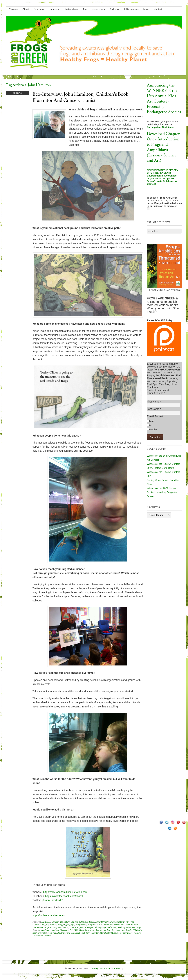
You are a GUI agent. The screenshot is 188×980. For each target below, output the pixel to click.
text (151, 425)
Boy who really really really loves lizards (113, 930)
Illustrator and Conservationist (71, 933)
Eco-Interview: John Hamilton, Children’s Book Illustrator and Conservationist (80, 97)
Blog (85, 9)
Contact (158, 9)
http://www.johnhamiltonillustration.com (65, 892)
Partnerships (71, 9)
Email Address (156, 393)
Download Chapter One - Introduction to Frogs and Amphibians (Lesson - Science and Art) (163, 147)
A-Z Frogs (46, 922)
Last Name (154, 409)
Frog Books (39, 9)
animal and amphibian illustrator (54, 930)
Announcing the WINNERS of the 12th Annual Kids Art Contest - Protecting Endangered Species (164, 99)
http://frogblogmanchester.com (50, 915)
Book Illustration (87, 930)
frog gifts (70, 925)
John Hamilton (93, 933)
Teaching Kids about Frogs (129, 927)
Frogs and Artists (95, 925)
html (152, 421)
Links (146, 9)
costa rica (52, 933)
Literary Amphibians (59, 927)
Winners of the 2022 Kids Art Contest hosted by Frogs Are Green (162, 492)
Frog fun (62, 925)
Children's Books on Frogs (82, 922)
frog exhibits (51, 925)
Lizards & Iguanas (78, 927)
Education (55, 9)
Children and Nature (60, 922)
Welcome (13, 9)
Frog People (81, 925)
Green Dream (99, 9)
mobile (153, 429)
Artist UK (74, 930)
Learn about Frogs (41, 927)
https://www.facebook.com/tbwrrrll (64, 896)
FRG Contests (131, 9)
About (26, 9)
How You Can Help (129, 925)
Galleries (115, 9)
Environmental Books (119, 922)
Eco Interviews (102, 922)
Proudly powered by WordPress (106, 969)
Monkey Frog (126, 933)
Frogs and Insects (112, 925)
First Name (154, 402)
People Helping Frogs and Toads (102, 927)
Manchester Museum (109, 933)
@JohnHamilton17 (52, 900)
